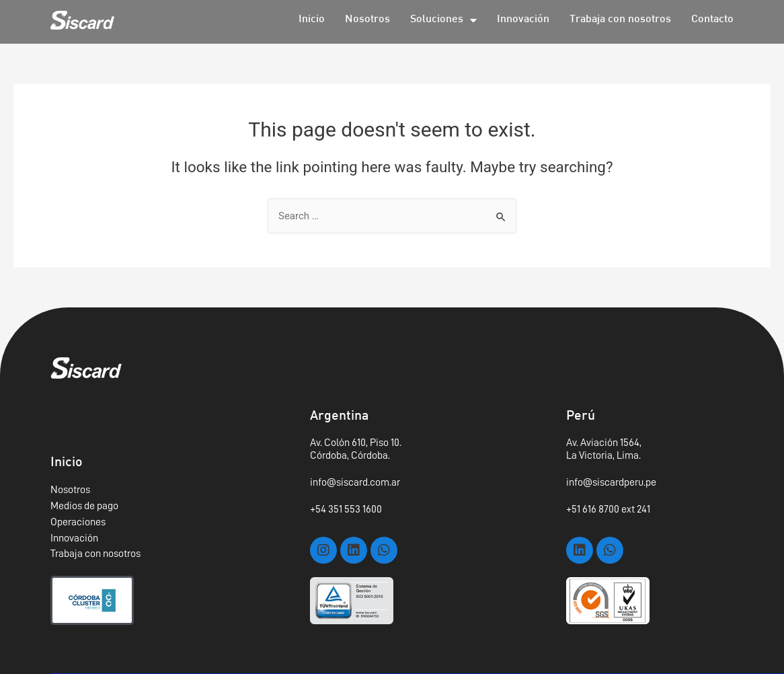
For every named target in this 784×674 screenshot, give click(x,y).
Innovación (523, 20)
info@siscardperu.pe (611, 482)
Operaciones (78, 522)
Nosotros (367, 20)
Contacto (712, 20)
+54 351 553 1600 (346, 509)
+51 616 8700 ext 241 (608, 509)
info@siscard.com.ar (355, 482)
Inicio (312, 20)
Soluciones (443, 20)
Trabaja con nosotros (620, 20)
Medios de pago (84, 506)
